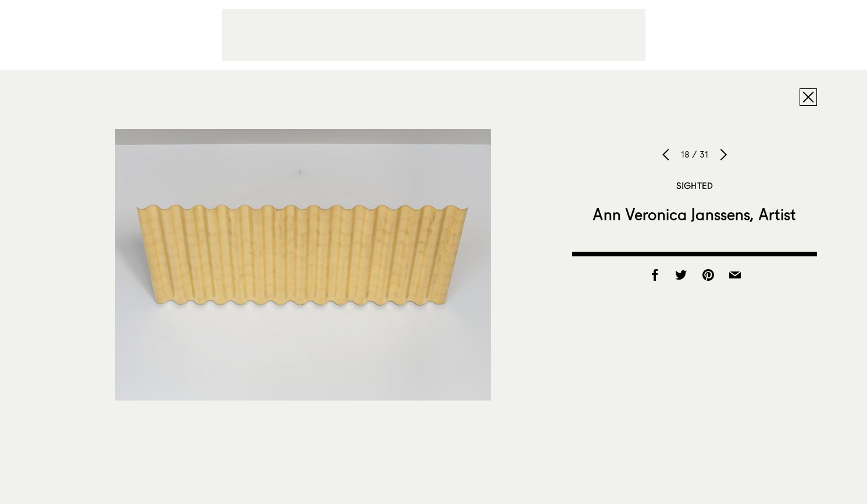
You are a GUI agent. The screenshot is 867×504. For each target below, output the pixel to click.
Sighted (695, 185)
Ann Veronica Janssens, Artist (694, 214)
